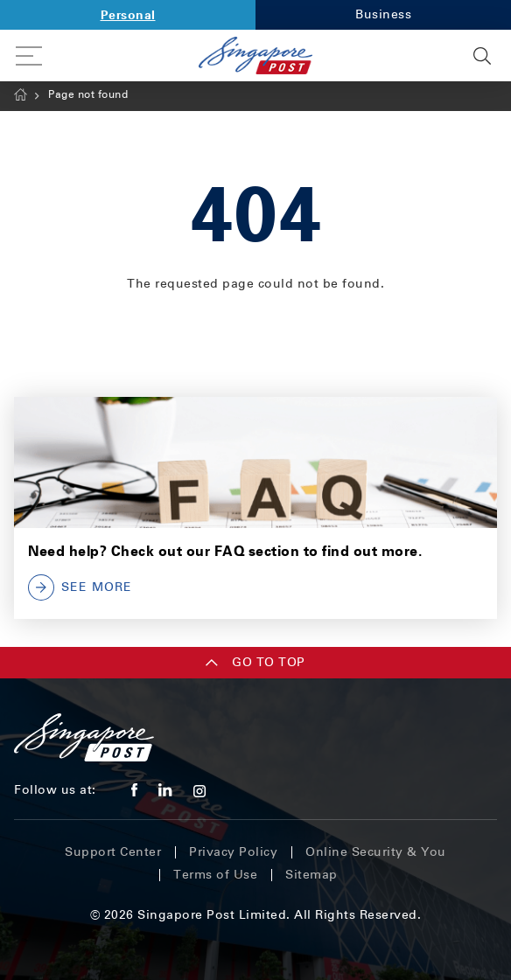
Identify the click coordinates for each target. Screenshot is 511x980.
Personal (128, 14)
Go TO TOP (255, 662)
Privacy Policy (233, 852)
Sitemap (311, 875)
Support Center (113, 852)
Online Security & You (376, 852)
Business (383, 14)
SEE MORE (80, 587)
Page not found (88, 94)
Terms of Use (215, 875)
